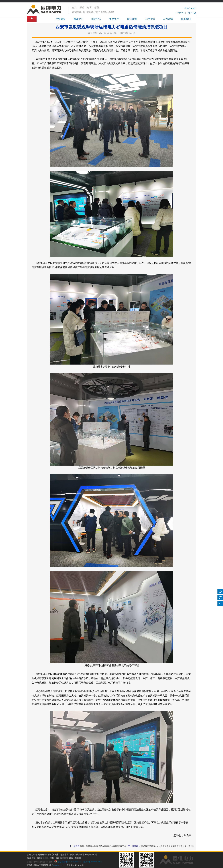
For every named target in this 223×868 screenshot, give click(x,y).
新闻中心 (78, 19)
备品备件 (114, 19)
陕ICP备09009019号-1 (93, 862)
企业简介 (61, 19)
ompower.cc (58, 865)
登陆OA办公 (190, 8)
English (180, 13)
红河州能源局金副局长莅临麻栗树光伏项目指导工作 (103, 846)
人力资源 (168, 19)
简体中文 (192, 13)
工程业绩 (150, 19)
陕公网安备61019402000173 (68, 862)
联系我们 (186, 19)
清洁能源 (132, 19)
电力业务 (96, 19)
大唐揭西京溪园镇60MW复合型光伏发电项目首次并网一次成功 (167, 846)
